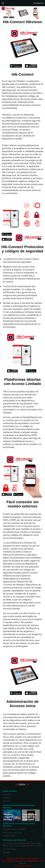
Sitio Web (7, 852)
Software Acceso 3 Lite (12, 832)
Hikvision (22, 863)
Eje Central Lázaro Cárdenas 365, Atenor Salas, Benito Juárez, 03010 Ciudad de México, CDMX (22, 845)
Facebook (7, 794)
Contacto (38, 3)
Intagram (6, 798)
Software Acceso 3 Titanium (14, 829)
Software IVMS (9, 836)
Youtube (6, 801)
